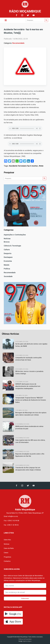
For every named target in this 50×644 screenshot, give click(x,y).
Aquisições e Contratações (15, 235)
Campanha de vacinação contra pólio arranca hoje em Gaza (29, 359)
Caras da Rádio (9, 548)
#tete (41, 166)
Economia (8, 261)
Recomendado (18, 43)
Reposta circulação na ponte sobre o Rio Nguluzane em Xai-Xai (30, 455)
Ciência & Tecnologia (12, 246)
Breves (7, 242)
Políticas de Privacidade (25, 639)
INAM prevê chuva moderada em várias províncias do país (29, 427)
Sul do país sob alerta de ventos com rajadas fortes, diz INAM (31, 345)
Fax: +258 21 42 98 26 (11, 525)
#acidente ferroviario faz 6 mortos (23, 166)
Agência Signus (27, 641)
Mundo (7, 265)
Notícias (7, 239)
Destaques (8, 257)
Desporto (8, 253)
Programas (7, 557)
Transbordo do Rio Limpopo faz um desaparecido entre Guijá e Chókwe (28, 469)
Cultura (7, 250)
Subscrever (25, 598)
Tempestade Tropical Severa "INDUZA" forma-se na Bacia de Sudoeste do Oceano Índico (31, 400)
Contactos (7, 561)
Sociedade (8, 276)
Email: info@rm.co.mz (11, 516)
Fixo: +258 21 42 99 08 (11, 521)
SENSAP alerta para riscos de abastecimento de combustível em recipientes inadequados (28, 386)
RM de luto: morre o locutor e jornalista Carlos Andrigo (29, 373)
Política (7, 269)
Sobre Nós (7, 540)
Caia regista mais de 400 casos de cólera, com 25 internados (30, 441)
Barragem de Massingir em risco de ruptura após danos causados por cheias (31, 414)
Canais (6, 553)
